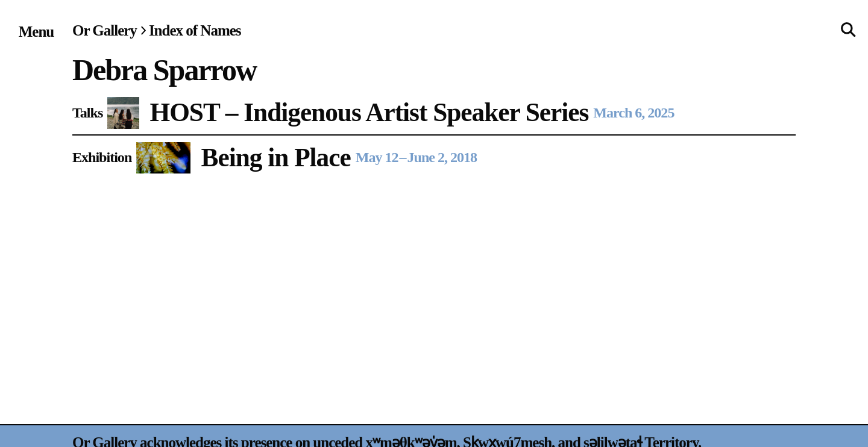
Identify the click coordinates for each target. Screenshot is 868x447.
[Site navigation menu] (36, 32)
